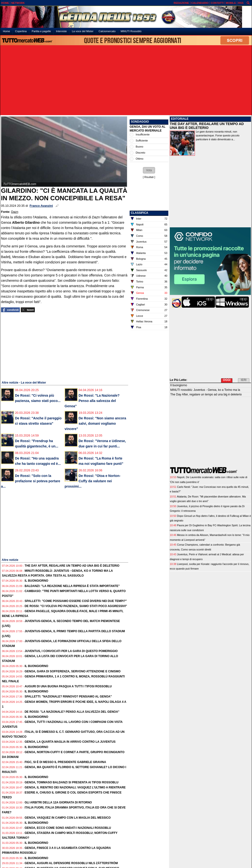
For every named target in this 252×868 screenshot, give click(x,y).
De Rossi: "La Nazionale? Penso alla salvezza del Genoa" (92, 401)
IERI (244, 380)
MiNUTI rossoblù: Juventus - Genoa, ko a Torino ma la (205, 390)
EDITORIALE (180, 119)
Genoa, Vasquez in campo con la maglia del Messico (68, 818)
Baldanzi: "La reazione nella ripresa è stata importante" (72, 586)
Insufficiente (143, 134)
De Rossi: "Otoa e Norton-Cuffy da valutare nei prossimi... (93, 481)
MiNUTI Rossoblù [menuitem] (131, 31)
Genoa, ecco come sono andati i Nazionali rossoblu (68, 828)
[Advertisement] (126, 81)
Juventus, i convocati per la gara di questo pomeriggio (71, 651)
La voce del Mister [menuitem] (83, 31)
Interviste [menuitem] (62, 31)
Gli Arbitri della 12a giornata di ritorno (58, 802)
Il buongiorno (37, 581)
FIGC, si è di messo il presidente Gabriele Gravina (65, 762)
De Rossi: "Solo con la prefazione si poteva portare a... (31, 481)
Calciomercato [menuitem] (107, 31)
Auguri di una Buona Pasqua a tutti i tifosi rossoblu (68, 686)
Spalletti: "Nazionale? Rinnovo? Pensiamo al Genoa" (68, 697)
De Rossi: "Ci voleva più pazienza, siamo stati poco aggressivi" (76, 606)
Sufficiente (142, 141)
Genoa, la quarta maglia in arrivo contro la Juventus (70, 742)
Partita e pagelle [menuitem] (41, 31)
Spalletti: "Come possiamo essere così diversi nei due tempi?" (76, 601)
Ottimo (140, 159)
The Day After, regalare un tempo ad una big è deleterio (72, 566)
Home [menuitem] (6, 31)
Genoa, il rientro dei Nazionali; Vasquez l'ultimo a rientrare (75, 787)
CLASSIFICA (140, 213)
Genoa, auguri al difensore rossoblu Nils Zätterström (71, 863)
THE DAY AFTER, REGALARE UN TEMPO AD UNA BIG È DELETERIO (207, 126)
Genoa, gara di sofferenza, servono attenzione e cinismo (73, 671)
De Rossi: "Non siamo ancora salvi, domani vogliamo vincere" (95, 423)
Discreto (141, 153)
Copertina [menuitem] (21, 31)
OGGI (227, 380)
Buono (139, 147)
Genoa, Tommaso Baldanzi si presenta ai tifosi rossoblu (72, 782)
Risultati (149, 177)
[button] (149, 170)
